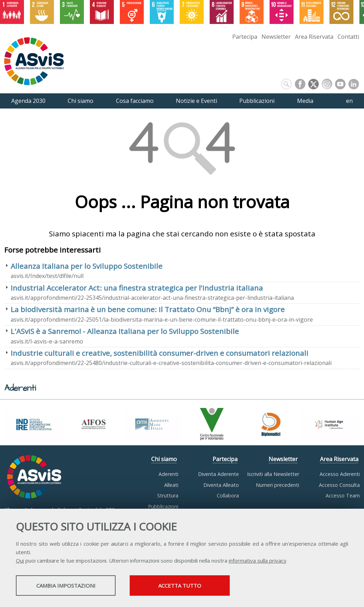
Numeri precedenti (277, 485)
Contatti (348, 37)
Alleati (171, 485)
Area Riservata (314, 37)
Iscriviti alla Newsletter (273, 474)
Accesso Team (343, 495)
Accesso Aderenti (340, 474)
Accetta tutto (198, 586)
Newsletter (276, 37)
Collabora (228, 495)
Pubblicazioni (163, 506)
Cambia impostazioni (72, 586)
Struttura (168, 495)
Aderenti (168, 474)
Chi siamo (164, 459)
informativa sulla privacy (258, 561)
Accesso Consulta (339, 485)
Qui (20, 561)
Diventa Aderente (218, 474)
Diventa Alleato (221, 485)
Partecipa (245, 37)
